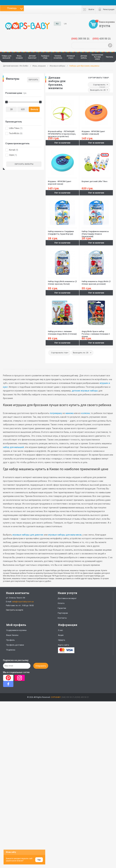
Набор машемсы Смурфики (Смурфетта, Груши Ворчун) (62, 231)
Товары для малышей (6, 57)
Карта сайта (64, 645)
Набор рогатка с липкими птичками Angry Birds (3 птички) (62, 331)
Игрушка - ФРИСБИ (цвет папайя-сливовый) (96, 131)
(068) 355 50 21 (68, 697)
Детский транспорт (32, 57)
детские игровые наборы (85, 391)
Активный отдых (71, 57)
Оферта (61, 640)
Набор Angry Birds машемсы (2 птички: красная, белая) (62, 281)
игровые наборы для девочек (28, 535)
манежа (70, 413)
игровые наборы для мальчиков (65, 535)
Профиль (10, 640)
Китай (12, 150)
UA (65, 24)
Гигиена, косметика (58, 57)
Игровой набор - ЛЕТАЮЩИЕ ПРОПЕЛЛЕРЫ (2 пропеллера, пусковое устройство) (62, 133)
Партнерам (63, 613)
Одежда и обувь (45, 57)
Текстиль (109, 57)
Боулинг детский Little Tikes (96, 180)
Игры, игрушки (19, 57)
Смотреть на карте (14, 610)
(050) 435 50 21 (82, 697)
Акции (61, 635)
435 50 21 (102, 39)
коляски (85, 413)
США (11, 155)
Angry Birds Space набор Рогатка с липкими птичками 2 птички (96, 333)
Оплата (61, 603)
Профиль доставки (15, 645)
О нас (60, 630)
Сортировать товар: (99, 78)
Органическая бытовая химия (97, 57)
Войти (91, 9)
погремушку (56, 413)
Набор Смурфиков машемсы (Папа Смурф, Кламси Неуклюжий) (96, 233)
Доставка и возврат (67, 598)
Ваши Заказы (12, 635)
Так (39, 860)
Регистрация (109, 9)
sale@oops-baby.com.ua (23, 602)
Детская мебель (84, 57)
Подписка (11, 650)
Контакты (62, 618)
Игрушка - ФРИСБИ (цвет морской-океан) (62, 181)
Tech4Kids (14, 133)
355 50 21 (80, 39)
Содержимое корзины (16, 630)
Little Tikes (14, 128)
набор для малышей (13, 447)
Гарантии (62, 608)
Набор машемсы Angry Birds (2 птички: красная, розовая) (96, 281)
